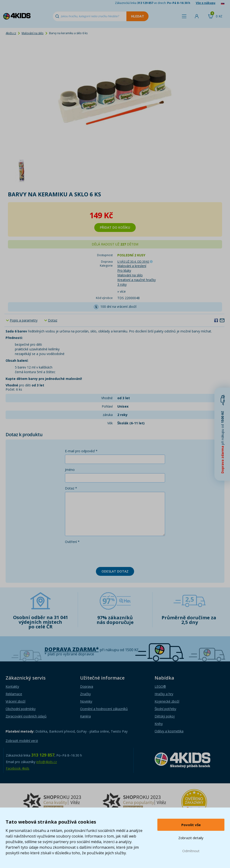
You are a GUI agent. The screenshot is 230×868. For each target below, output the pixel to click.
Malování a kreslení (132, 266)
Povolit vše (191, 825)
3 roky (122, 284)
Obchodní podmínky (21, 709)
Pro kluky (124, 270)
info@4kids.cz (47, 762)
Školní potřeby (165, 709)
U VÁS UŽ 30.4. (133, 262)
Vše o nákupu (206, 3)
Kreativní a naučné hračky (137, 280)
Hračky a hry (164, 694)
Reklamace (14, 694)
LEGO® (160, 686)
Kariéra (85, 716)
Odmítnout (191, 851)
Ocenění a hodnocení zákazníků (104, 709)
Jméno (70, 470)
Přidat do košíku (115, 227)
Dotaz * (71, 488)
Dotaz (53, 320)
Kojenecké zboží (167, 701)
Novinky (86, 701)
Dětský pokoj (165, 716)
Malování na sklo (33, 33)
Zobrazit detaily (191, 838)
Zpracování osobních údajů (26, 716)
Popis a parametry (24, 320)
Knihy (159, 724)
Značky (85, 694)
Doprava (87, 686)
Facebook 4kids (18, 768)
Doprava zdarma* (72, 649)
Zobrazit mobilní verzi (22, 741)
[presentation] (100, 554)
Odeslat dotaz (115, 571)
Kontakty (12, 686)
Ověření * (72, 542)
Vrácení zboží (15, 701)
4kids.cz (11, 33)
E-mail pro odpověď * (81, 451)
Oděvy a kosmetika (169, 731)
